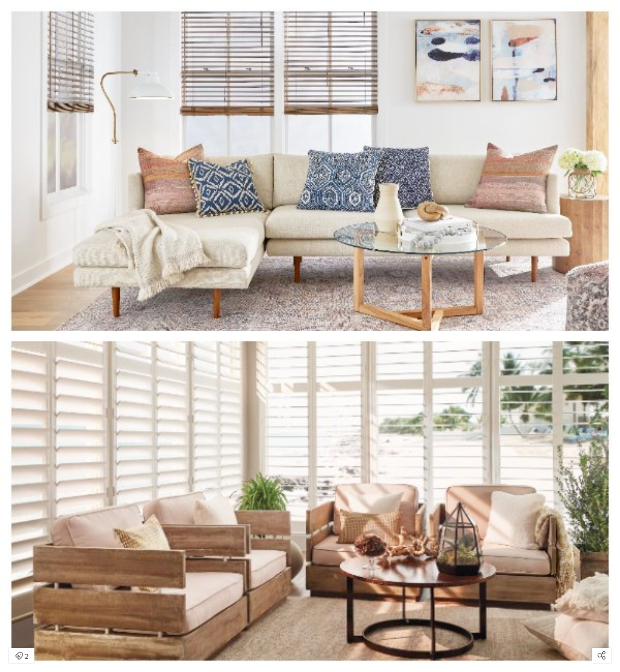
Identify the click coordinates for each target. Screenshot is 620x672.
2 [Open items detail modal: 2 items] (22, 656)
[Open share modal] (602, 656)
